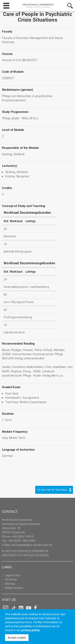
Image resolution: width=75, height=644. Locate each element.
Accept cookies (17, 638)
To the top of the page (52, 490)
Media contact (14, 588)
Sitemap (10, 584)
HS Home (11, 579)
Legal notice (12, 575)
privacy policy (30, 630)
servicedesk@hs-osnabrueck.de (31, 545)
